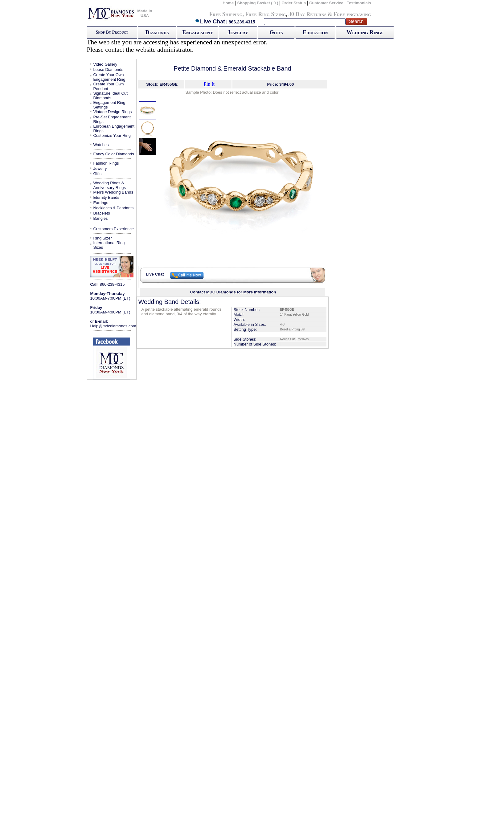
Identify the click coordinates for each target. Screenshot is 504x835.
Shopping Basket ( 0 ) (258, 3)
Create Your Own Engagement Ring (109, 77)
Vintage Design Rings (113, 112)
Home (228, 3)
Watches (101, 145)
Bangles (101, 218)
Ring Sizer (103, 238)
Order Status (294, 3)
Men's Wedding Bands (113, 192)
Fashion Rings (106, 163)
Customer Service (326, 3)
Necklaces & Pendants (114, 208)
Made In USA (145, 13)
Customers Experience (114, 229)
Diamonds (157, 32)
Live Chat (210, 22)
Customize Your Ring (112, 135)
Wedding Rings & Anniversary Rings (110, 185)
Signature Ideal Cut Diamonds (111, 96)
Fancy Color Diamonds (114, 154)
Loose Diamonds (109, 70)
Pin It (209, 84)
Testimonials (359, 3)
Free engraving (352, 14)
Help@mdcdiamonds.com (113, 326)
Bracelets (102, 213)
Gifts (276, 32)
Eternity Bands (107, 197)
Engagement (197, 32)
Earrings (101, 203)
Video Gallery (105, 64)
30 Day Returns (307, 14)
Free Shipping (226, 14)
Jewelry (238, 32)
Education (315, 32)
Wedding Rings (365, 32)
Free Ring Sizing (266, 14)
